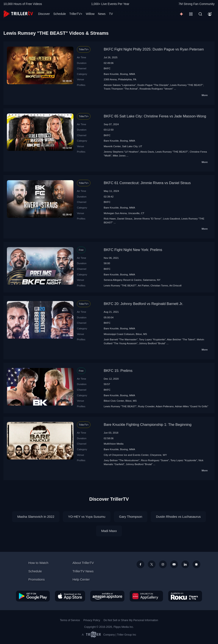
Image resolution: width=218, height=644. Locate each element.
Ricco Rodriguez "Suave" (155, 460)
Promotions (37, 579)
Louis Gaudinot (172, 219)
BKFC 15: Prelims (118, 371)
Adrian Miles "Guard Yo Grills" (192, 406)
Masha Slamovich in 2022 (36, 517)
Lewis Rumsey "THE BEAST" (187, 85)
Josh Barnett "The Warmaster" (121, 339)
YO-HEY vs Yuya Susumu (87, 517)
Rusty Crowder (146, 406)
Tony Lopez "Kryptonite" (152, 339)
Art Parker (143, 285)
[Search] (200, 14)
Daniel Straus (125, 219)
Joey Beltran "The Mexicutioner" (122, 460)
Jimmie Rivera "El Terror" (148, 219)
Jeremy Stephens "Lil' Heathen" (121, 152)
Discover (44, 14)
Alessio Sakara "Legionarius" (120, 85)
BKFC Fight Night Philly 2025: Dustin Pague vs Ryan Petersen (154, 49)
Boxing (124, 74)
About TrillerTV (83, 563)
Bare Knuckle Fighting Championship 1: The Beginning (148, 425)
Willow (90, 14)
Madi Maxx (109, 531)
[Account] (210, 14)
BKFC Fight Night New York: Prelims (133, 250)
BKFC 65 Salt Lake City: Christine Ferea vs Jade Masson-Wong (155, 116)
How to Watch (38, 563)
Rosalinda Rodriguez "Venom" (156, 89)
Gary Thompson (131, 517)
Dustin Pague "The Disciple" (153, 85)
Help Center (81, 579)
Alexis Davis (147, 152)
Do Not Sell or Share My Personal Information (131, 620)
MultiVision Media (114, 444)
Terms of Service (70, 620)
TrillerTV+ (76, 14)
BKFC (107, 68)
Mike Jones (119, 155)
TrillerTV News (83, 571)
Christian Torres (159, 285)
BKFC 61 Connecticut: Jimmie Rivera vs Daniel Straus (147, 183)
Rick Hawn (110, 219)
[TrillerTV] (18, 14)
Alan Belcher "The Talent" (181, 339)
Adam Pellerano (165, 406)
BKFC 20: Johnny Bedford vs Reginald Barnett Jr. (143, 304)
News (102, 14)
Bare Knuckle (111, 74)
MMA (132, 74)
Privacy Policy (92, 620)
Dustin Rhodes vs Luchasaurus (178, 517)
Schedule (59, 14)
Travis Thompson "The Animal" (121, 89)
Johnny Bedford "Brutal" (152, 343)
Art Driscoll (175, 285)
